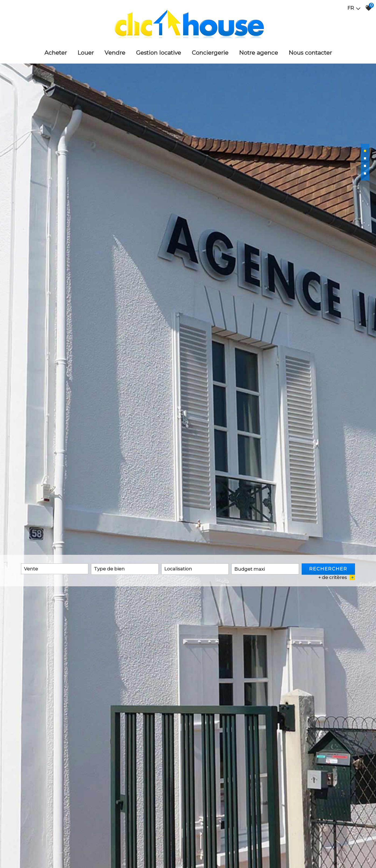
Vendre (115, 53)
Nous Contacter (310, 53)
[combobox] (55, 569)
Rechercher (328, 569)
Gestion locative (159, 53)
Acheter (56, 53)
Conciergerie (210, 53)
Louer (86, 53)
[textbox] (125, 569)
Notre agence (259, 53)
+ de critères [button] (337, 578)
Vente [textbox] (31, 569)
